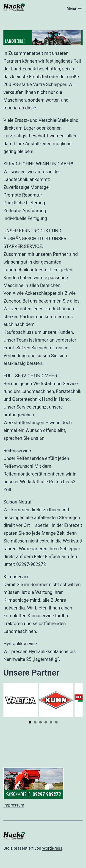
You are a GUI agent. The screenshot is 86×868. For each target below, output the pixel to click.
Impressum (14, 805)
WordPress (52, 848)
